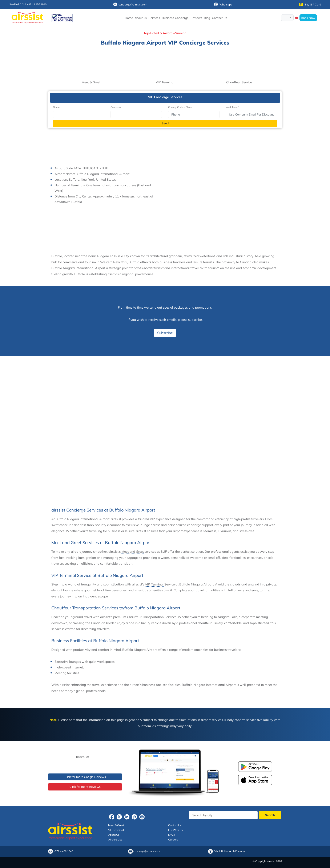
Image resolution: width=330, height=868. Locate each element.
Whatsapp (223, 4)
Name (56, 107)
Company (116, 107)
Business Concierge (175, 18)
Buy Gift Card (310, 4)
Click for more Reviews (85, 787)
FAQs (171, 835)
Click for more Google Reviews (85, 777)
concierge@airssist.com (130, 4)
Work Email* (233, 107)
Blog (207, 18)
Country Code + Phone (180, 107)
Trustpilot (82, 757)
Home (129, 18)
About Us (114, 835)
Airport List (115, 839)
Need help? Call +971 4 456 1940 (28, 4)
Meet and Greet (133, 552)
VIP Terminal (154, 584)
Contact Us (220, 18)
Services (154, 18)
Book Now (308, 18)
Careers (173, 839)
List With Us (175, 830)
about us (141, 18)
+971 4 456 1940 (63, 851)
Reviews (196, 18)
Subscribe (165, 333)
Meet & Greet (116, 825)
